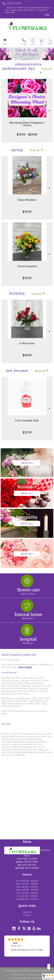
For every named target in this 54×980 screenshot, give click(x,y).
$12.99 (27, 432)
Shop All (35, 150)
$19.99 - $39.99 (27, 134)
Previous (4, 111)
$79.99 (27, 278)
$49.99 (27, 355)
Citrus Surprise (27, 266)
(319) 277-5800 (14, 3)
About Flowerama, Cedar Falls (19, 654)
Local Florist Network (21, 978)
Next (50, 111)
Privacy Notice (35, 975)
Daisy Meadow (27, 200)
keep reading (25, 667)
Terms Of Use (19, 975)
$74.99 (27, 212)
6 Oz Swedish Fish (27, 421)
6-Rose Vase (27, 343)
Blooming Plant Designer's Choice (27, 124)
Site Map (38, 978)
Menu (5, 44)
